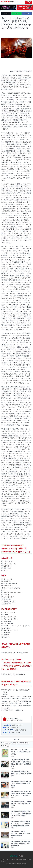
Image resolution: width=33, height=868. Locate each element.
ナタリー (9, 3)
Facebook (27, 13)
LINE (16, 13)
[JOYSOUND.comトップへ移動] (29, 2)
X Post (6, 13)
